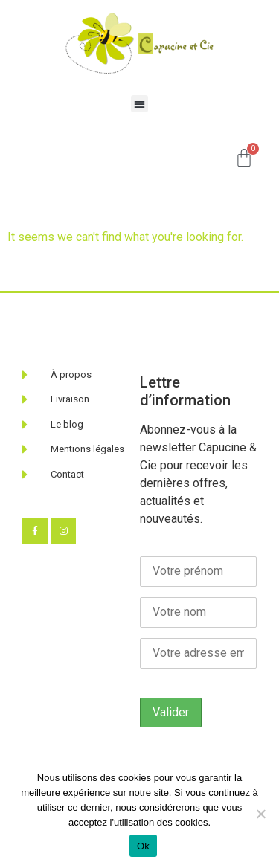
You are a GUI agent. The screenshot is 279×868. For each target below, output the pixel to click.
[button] (139, 104)
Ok (143, 846)
